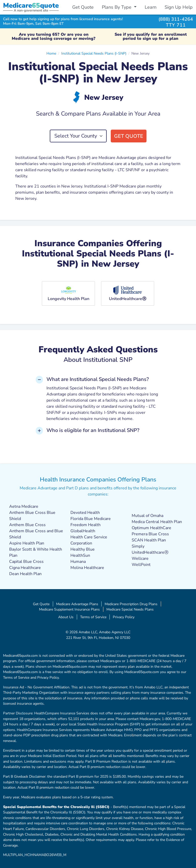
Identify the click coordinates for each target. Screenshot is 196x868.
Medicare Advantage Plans (77, 604)
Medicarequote (31, 5)
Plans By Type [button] (117, 7)
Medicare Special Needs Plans (130, 609)
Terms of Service (93, 617)
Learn (151, 7)
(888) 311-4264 (176, 19)
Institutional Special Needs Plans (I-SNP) (94, 53)
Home (51, 53)
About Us (66, 617)
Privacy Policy (124, 617)
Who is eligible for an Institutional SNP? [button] (93, 430)
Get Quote (83, 7)
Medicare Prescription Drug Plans (131, 604)
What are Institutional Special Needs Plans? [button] (98, 379)
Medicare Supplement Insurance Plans (69, 609)
